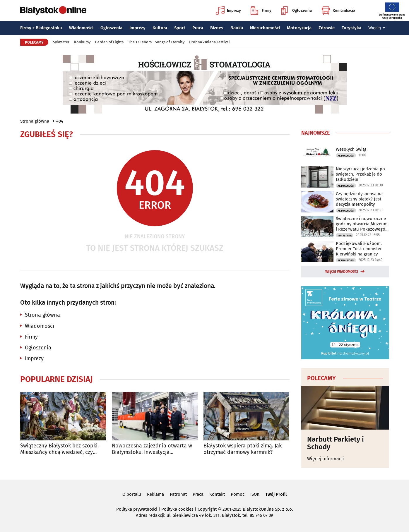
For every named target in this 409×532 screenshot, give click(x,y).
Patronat (178, 494)
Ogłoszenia (296, 11)
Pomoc (238, 494)
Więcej (377, 28)
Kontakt (217, 494)
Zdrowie (327, 28)
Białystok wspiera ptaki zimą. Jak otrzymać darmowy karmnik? (243, 449)
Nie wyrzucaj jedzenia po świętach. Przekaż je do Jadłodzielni (360, 174)
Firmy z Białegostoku (41, 28)
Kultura (160, 28)
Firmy (261, 11)
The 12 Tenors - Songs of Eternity (156, 42)
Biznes (217, 28)
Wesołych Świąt (351, 149)
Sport (180, 28)
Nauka (237, 28)
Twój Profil (276, 494)
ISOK (255, 494)
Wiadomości (81, 28)
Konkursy (82, 42)
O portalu (132, 494)
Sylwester (61, 42)
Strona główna (35, 121)
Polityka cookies (177, 509)
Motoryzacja (299, 28)
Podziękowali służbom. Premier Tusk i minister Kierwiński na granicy (359, 249)
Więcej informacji (326, 459)
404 (60, 121)
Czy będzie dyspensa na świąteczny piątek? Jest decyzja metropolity (359, 199)
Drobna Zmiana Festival (209, 42)
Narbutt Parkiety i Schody (336, 443)
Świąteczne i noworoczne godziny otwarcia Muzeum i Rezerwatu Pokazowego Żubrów (362, 224)
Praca (198, 28)
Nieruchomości (265, 28)
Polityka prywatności (137, 509)
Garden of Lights (109, 42)
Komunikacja (338, 11)
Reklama (155, 494)
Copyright (207, 509)
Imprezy (228, 11)
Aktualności (346, 156)
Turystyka (351, 28)
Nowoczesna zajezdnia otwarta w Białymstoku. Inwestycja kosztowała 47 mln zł (152, 449)
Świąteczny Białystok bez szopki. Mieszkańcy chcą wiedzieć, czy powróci (59, 449)
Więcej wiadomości (342, 272)
